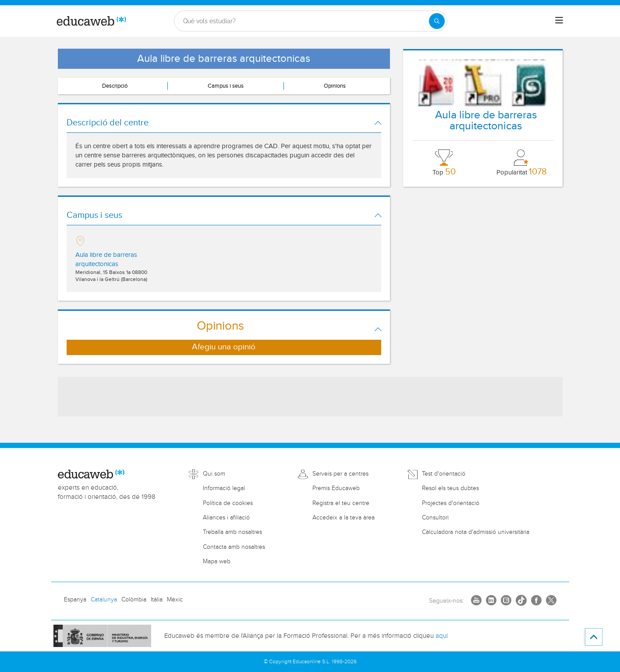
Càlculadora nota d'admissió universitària (476, 532)
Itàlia (157, 600)
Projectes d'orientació (451, 503)
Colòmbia (134, 600)
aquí (442, 636)
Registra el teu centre (341, 503)
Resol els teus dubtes (450, 488)
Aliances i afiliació (226, 518)
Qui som (214, 474)
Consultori (435, 518)
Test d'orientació (444, 474)
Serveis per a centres (340, 474)
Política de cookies (228, 503)
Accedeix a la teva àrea (344, 518)
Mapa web (217, 562)
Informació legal (224, 488)
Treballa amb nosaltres (232, 532)
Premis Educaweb (336, 488)
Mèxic (175, 600)
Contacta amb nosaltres (234, 547)
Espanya (75, 600)
